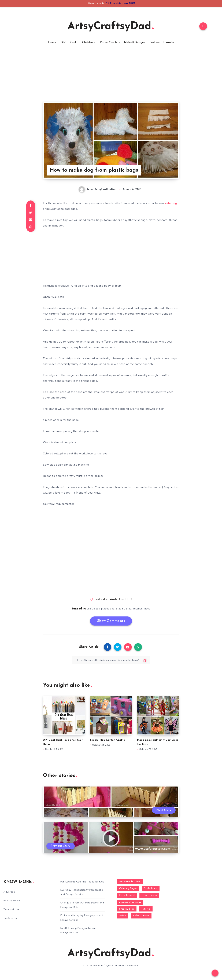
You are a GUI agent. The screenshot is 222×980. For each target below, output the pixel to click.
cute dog (171, 203)
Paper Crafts (109, 42)
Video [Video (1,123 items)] (123, 916)
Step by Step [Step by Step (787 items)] (127, 909)
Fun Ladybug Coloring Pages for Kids (82, 882)
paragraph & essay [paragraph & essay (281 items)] (130, 902)
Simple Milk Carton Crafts (107, 740)
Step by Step (124, 609)
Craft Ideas (93, 609)
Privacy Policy (12, 901)
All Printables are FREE (121, 3)
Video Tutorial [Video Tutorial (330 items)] (141, 916)
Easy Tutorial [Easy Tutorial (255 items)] (127, 895)
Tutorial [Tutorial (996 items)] (146, 909)
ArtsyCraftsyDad (111, 27)
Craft (74, 42)
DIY (63, 42)
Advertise (9, 892)
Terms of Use (11, 909)
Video (147, 609)
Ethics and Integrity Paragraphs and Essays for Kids (82, 918)
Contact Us (10, 918)
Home (52, 42)
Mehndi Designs (134, 42)
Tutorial (137, 609)
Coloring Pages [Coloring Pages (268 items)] (128, 889)
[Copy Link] (111, 660)
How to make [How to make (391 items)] (149, 895)
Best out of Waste (162, 42)
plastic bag (108, 609)
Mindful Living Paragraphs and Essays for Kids (78, 930)
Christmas (89, 42)
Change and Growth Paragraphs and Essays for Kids (82, 905)
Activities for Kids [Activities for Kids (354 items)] (130, 882)
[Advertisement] (111, 77)
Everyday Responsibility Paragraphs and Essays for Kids (82, 892)
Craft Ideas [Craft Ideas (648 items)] (151, 889)
